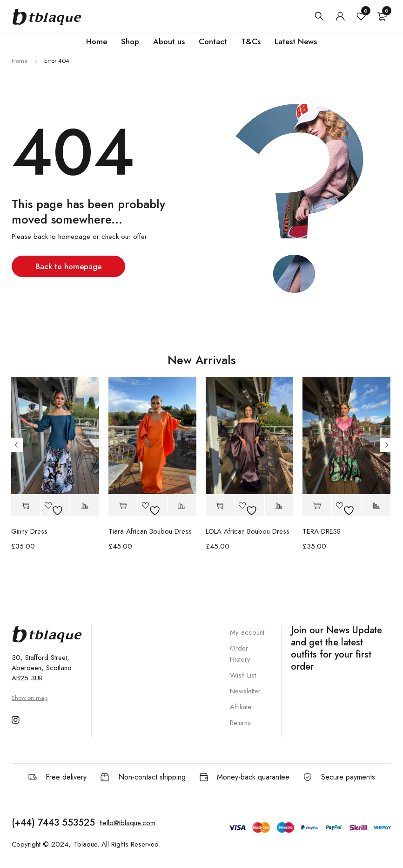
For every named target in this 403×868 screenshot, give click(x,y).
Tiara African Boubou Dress (150, 531)
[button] (26, 506)
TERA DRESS (322, 531)
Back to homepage (68, 266)
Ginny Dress (29, 531)
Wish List (243, 675)
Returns (240, 723)
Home (20, 61)
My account (247, 632)
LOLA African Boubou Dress (248, 531)
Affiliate (241, 707)
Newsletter (245, 691)
